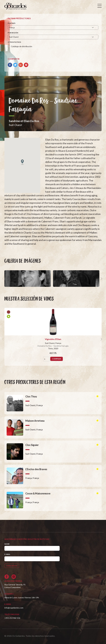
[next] (101, 279)
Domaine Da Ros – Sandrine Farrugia (53, 346)
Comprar (57, 359)
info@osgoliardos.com (14, 608)
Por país (12, 23)
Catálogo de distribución (22, 46)
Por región (13, 33)
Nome (7, 544)
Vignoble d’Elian (53, 339)
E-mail (7, 554)
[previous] (3, 279)
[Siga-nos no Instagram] (14, 577)
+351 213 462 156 (12, 618)
